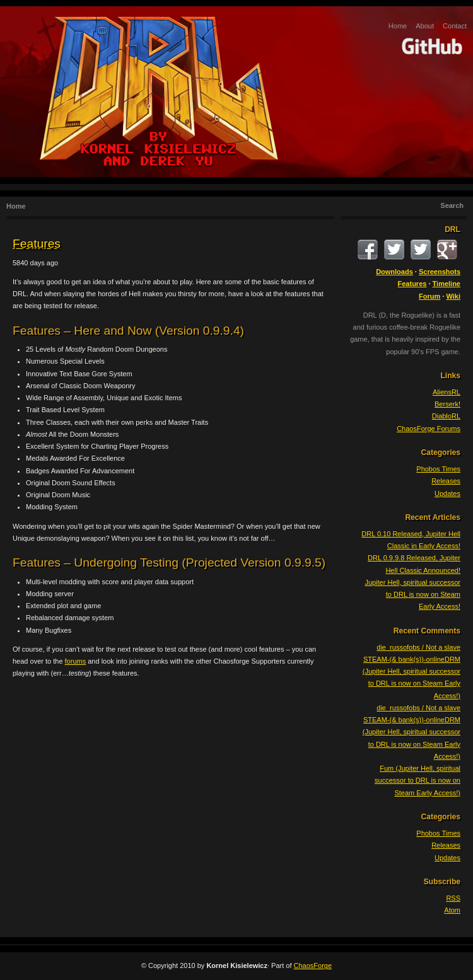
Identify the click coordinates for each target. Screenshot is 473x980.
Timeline (447, 284)
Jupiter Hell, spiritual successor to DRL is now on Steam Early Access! (412, 595)
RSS (453, 898)
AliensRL (447, 392)
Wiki (453, 296)
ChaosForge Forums (429, 429)
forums (76, 661)
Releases (446, 481)
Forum (429, 296)
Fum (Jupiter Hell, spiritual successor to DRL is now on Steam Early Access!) (418, 781)
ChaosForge (313, 966)
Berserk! (447, 404)
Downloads (394, 272)
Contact (455, 26)
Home (398, 26)
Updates (447, 493)
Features (37, 244)
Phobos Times (438, 469)
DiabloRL (446, 416)
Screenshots (440, 272)
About (425, 26)
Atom (452, 910)
